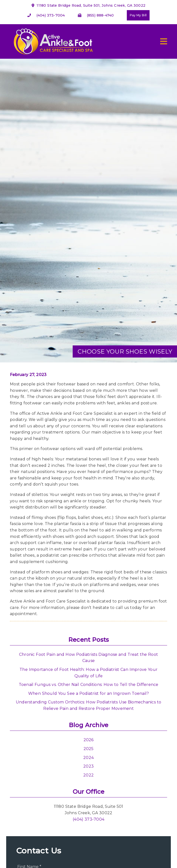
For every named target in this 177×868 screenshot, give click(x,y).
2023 (88, 766)
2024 (88, 758)
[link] (53, 56)
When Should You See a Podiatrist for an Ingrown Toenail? (89, 693)
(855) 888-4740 (100, 15)
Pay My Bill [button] (138, 15)
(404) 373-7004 (51, 15)
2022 (88, 775)
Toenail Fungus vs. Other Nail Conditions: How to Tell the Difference (89, 685)
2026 (89, 740)
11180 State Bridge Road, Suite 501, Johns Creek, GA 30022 (88, 5)
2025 (89, 749)
